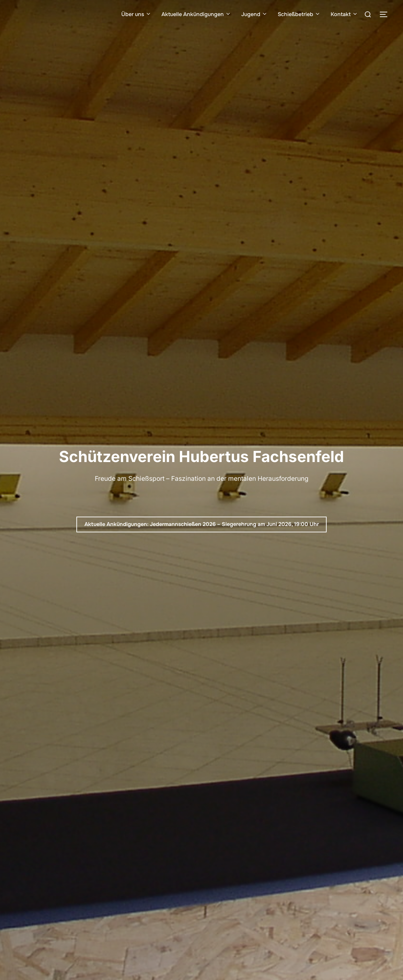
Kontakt (344, 14)
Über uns (136, 14)
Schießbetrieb (299, 14)
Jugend (254, 14)
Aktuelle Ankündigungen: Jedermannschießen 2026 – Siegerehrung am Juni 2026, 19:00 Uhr (202, 524)
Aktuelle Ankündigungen (196, 14)
